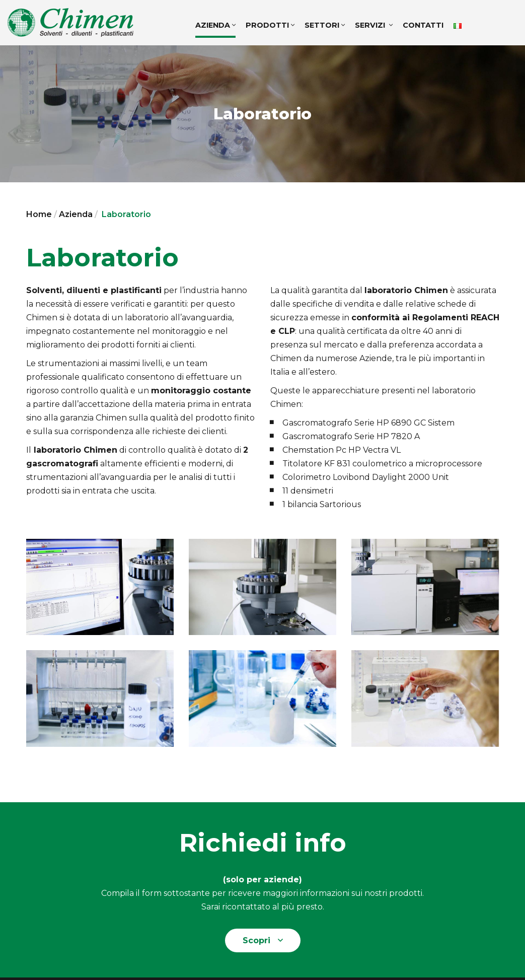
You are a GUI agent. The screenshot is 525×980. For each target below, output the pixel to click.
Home (39, 214)
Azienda (215, 25)
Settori (325, 25)
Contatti (423, 25)
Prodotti (270, 25)
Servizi (374, 25)
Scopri (263, 940)
